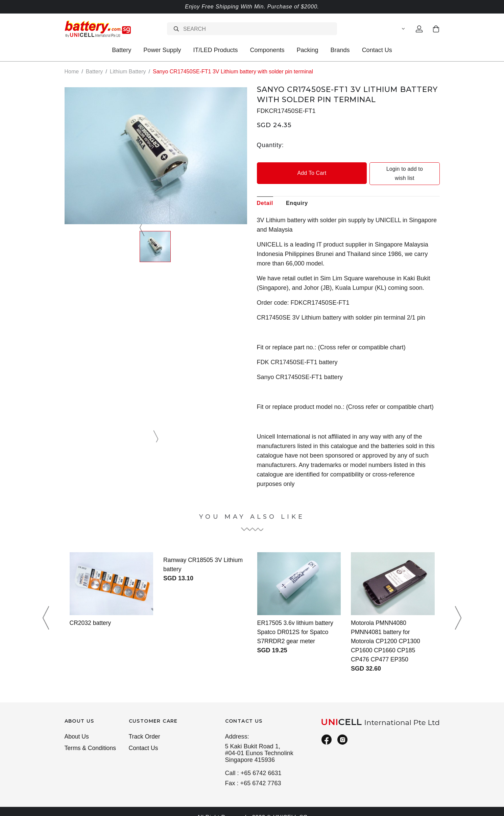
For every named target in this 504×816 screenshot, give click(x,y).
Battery (122, 50)
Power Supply (162, 50)
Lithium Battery (128, 72)
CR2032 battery (91, 614)
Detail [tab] (265, 194)
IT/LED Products (215, 50)
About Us (77, 728)
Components (267, 50)
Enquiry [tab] (297, 194)
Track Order (145, 728)
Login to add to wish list (394, 169)
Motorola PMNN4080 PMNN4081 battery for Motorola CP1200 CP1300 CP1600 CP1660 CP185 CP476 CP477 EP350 (386, 632)
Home (72, 72)
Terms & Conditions (91, 740)
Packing (308, 50)
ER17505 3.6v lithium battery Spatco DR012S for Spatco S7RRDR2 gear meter (296, 623)
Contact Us (377, 50)
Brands (340, 50)
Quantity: (270, 145)
